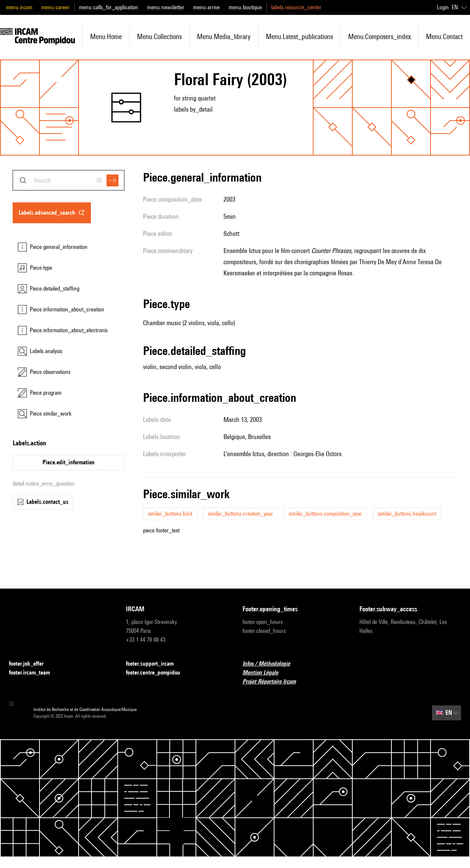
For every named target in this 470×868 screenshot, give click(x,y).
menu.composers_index (380, 36)
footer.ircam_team (34, 673)
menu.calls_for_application (109, 7)
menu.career (55, 7)
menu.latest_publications (299, 36)
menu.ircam (19, 7)
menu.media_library (224, 36)
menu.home (106, 36)
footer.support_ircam (154, 664)
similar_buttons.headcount (407, 514)
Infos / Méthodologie (271, 664)
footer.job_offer (31, 664)
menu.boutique (245, 7)
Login (443, 7)
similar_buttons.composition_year (325, 514)
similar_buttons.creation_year (240, 514)
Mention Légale (265, 673)
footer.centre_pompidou (158, 673)
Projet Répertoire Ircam (274, 682)
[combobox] (69, 180)
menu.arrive (207, 7)
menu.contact (444, 36)
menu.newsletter (166, 7)
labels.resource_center (296, 7)
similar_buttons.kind (170, 514)
